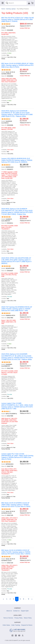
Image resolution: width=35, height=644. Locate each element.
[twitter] (16, 635)
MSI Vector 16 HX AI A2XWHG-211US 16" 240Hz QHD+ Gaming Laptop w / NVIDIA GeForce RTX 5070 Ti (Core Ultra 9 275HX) (16, 505)
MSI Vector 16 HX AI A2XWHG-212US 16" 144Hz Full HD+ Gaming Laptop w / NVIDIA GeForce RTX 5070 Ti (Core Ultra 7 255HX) (16, 552)
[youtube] (19, 635)
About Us (9, 611)
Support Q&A (25, 611)
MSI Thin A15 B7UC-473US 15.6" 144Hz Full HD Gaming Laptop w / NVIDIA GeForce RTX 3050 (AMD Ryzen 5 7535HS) (18, 20)
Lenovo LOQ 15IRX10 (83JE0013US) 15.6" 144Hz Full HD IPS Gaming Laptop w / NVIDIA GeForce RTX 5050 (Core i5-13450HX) (17, 160)
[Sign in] (29, 3)
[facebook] (13, 635)
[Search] (7, 3)
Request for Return (27, 625)
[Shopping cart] (32, 3)
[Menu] (3, 3)
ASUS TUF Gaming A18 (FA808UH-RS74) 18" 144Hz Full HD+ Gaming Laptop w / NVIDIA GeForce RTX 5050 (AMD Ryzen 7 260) (17, 309)
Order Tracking (16, 625)
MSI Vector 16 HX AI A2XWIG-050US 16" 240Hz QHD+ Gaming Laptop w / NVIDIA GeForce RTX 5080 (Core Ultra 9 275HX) (17, 65)
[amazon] (23, 635)
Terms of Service (8, 618)
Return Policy (28, 618)
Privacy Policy (18, 618)
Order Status (6, 625)
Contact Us (16, 611)
